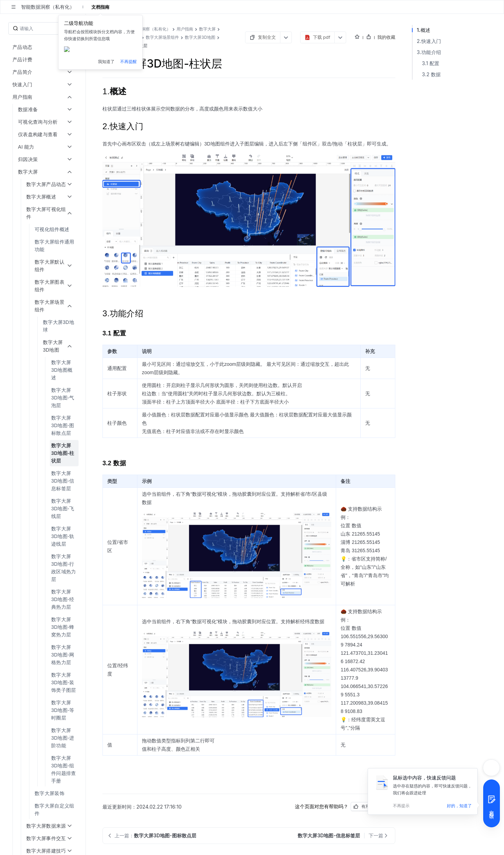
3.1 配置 (431, 63)
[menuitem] (43, 229)
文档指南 (100, 7)
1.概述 (424, 30)
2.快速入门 (429, 41)
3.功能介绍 (429, 52)
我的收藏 (386, 37)
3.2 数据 (431, 74)
